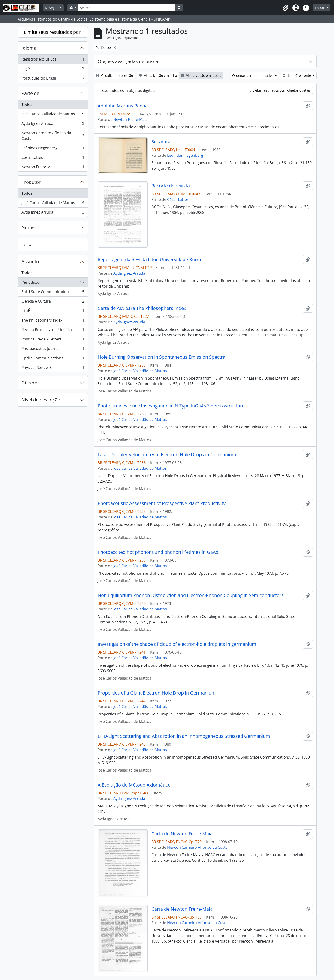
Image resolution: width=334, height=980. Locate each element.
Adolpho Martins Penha (123, 106)
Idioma (29, 48)
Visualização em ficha (158, 75)
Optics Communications (53, 359)
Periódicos (53, 283)
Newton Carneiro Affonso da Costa (53, 136)
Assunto (30, 262)
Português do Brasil (53, 79)
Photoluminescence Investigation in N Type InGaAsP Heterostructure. (172, 406)
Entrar (320, 8)
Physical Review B (53, 368)
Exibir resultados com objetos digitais (279, 90)
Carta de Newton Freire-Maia (182, 834)
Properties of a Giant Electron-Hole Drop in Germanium (157, 693)
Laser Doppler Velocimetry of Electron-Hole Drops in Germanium (167, 455)
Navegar (52, 8)
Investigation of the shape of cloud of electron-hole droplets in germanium (177, 644)
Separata (161, 142)
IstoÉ (53, 312)
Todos (27, 104)
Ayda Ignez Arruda (53, 124)
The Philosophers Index (53, 321)
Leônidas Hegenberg (53, 149)
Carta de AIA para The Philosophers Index (142, 308)
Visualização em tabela (201, 75)
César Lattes (53, 158)
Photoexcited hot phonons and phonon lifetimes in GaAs (158, 552)
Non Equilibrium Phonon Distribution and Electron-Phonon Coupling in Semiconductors (191, 595)
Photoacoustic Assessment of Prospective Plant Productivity (162, 503)
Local (27, 244)
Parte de (30, 93)
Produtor (31, 182)
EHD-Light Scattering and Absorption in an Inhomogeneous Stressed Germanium (184, 736)
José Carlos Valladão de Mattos (53, 115)
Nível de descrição (41, 400)
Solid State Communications (53, 293)
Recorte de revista (171, 186)
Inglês (53, 70)
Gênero (29, 383)
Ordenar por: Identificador (253, 75)
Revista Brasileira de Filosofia (53, 331)
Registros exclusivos (53, 60)
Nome (28, 227)
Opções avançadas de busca (128, 61)
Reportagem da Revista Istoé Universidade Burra (149, 260)
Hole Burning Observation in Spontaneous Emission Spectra (161, 357)
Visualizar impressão (114, 75)
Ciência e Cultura (53, 302)
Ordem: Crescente (297, 75)
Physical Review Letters (53, 340)
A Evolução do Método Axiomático (134, 785)
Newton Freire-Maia (53, 168)
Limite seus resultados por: (53, 32)
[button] (286, 8)
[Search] (127, 8)
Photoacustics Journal (53, 350)
